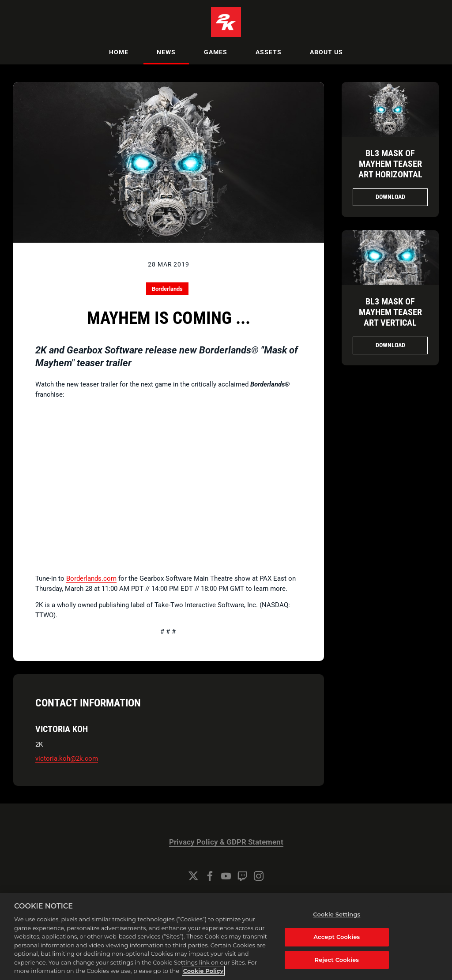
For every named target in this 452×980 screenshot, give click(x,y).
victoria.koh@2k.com (67, 758)
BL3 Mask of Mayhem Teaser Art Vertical (390, 312)
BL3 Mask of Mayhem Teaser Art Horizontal (390, 164)
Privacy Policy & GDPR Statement (226, 842)
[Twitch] (242, 876)
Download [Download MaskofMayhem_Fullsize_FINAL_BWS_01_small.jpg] (390, 345)
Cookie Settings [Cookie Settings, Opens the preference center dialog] (337, 914)
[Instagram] (259, 876)
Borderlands (167, 289)
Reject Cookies (337, 960)
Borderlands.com (91, 578)
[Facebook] (210, 876)
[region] (226, 937)
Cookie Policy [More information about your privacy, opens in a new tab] (203, 971)
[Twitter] (193, 876)
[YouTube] (226, 876)
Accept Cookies (337, 937)
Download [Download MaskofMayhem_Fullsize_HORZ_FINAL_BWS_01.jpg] (390, 197)
